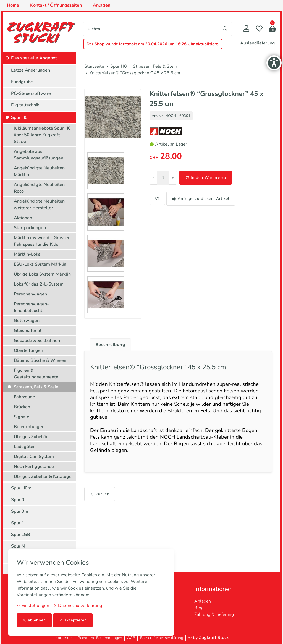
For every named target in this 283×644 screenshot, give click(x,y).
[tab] (109, 344)
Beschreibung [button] (111, 345)
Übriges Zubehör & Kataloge (43, 477)
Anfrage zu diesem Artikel (201, 199)
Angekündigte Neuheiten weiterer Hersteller (39, 205)
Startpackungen (30, 228)
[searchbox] (151, 29)
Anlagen (203, 601)
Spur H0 (19, 117)
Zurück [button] (100, 499)
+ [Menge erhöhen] (173, 178)
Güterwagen (27, 321)
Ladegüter (24, 447)
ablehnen (34, 620)
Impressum (63, 638)
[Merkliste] (259, 29)
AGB (131, 638)
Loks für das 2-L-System (39, 284)
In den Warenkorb (206, 178)
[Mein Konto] (246, 29)
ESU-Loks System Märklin (40, 264)
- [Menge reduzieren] (153, 178)
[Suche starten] (225, 29)
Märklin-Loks (27, 254)
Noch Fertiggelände (34, 467)
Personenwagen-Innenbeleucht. (31, 307)
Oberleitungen (28, 350)
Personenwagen (30, 294)
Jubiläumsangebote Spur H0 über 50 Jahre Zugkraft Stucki (42, 135)
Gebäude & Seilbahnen (37, 341)
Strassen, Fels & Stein (36, 387)
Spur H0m (21, 488)
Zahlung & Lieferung (214, 614)
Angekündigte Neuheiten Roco (39, 188)
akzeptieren (73, 620)
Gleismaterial (28, 331)
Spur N (18, 546)
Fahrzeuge (24, 397)
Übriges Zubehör (31, 437)
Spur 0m (20, 511)
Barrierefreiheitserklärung (162, 638)
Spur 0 (18, 500)
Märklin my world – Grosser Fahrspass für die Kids (42, 241)
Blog (199, 608)
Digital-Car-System (34, 457)
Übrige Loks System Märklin (42, 274)
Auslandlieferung (257, 43)
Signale (22, 417)
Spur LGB (21, 535)
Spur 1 (18, 523)
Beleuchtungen (29, 427)
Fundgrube (22, 82)
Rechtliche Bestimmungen (100, 638)
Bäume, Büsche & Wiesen (40, 360)
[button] (272, 29)
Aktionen (23, 218)
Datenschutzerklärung (78, 606)
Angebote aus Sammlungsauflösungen (39, 155)
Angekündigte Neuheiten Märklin (39, 171)
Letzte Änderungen (31, 70)
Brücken (22, 407)
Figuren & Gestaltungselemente (36, 374)
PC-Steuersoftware (31, 93)
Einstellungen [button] (33, 606)
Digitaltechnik (25, 105)
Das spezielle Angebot (34, 58)
